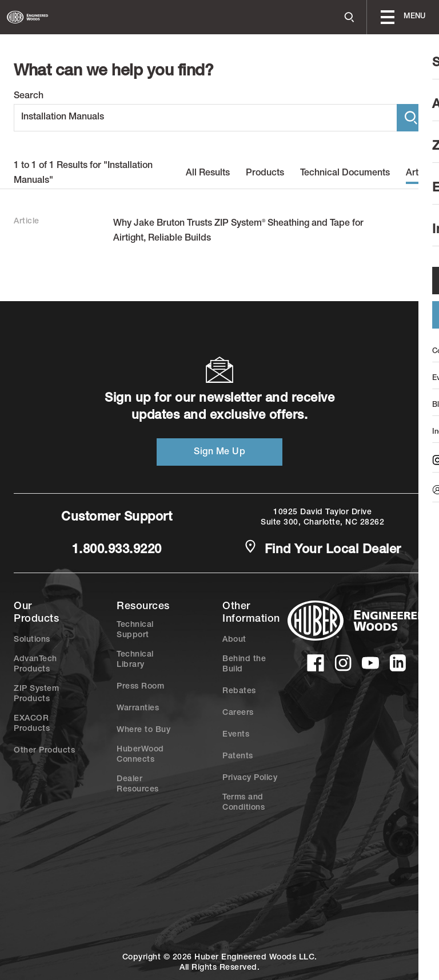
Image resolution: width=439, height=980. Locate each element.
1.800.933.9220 (117, 550)
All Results (208, 174)
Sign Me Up (219, 453)
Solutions (32, 640)
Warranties (138, 709)
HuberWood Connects (140, 755)
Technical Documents (345, 174)
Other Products (44, 751)
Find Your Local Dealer (322, 549)
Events (236, 735)
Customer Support (117, 518)
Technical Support (135, 630)
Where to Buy (143, 730)
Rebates (239, 691)
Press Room (140, 687)
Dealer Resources (138, 785)
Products (265, 174)
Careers (238, 713)
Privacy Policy (250, 778)
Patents (238, 757)
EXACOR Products (32, 724)
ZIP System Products (36, 694)
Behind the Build (244, 665)
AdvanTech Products (35, 665)
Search (29, 97)
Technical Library (135, 660)
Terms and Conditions (244, 803)
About (234, 640)
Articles (422, 174)
